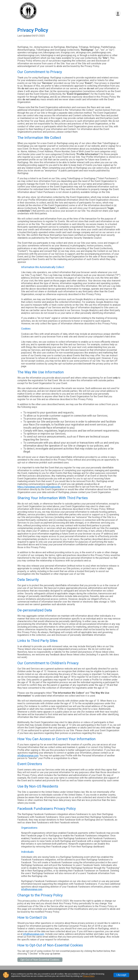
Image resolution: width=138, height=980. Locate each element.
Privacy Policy (89, 976)
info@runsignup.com (28, 756)
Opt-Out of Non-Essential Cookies (40, 960)
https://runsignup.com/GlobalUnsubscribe (39, 487)
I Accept (121, 975)
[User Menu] (118, 13)
